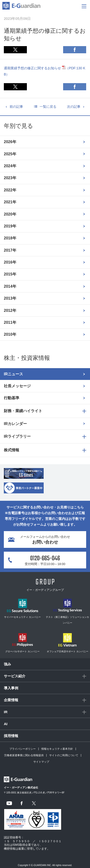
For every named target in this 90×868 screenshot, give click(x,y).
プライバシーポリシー (23, 749)
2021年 (10, 202)
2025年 (10, 154)
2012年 (10, 310)
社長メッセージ (17, 386)
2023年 (10, 178)
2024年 (10, 166)
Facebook (75, 50)
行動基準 (12, 398)
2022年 (10, 190)
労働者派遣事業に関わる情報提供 (24, 755)
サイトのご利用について (64, 755)
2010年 (10, 334)
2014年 (10, 286)
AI (6, 724)
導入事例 (11, 688)
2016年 (10, 262)
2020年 (10, 214)
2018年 (10, 238)
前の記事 (16, 107)
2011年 (10, 322)
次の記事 (74, 107)
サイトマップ (41, 762)
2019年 (10, 226)
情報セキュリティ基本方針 (57, 749)
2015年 (10, 274)
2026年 (10, 142)
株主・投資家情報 (27, 358)
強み (7, 664)
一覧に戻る (48, 107)
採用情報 (11, 736)
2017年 (10, 250)
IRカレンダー (15, 424)
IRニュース (13, 374)
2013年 (10, 298)
